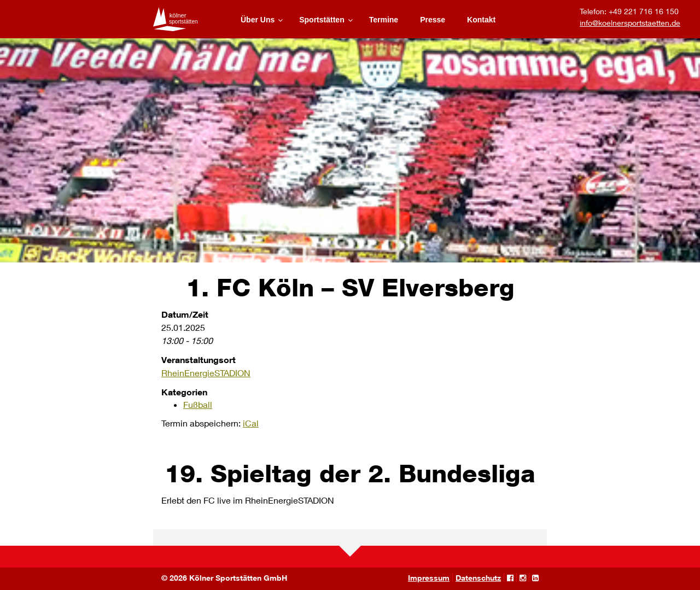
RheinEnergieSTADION (206, 373)
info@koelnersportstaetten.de (630, 23)
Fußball (198, 404)
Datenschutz (478, 578)
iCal (251, 423)
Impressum (429, 578)
